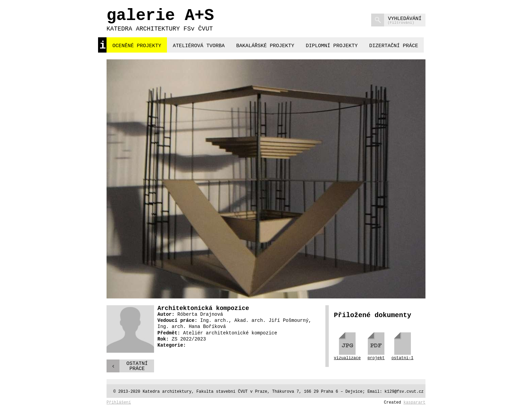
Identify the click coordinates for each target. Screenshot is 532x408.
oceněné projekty (137, 46)
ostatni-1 (403, 358)
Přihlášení (119, 403)
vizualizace (347, 358)
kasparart (414, 403)
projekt (376, 358)
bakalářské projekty (265, 46)
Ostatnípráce (137, 366)
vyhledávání (396, 20)
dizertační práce (394, 46)
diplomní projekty (332, 46)
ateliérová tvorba (199, 46)
